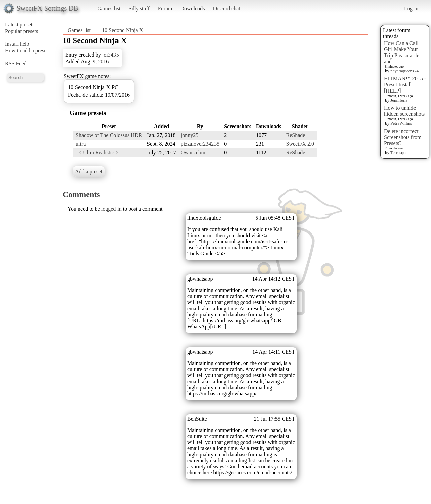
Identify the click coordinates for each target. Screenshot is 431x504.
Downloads (192, 9)
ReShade (296, 135)
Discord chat (226, 9)
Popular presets (22, 31)
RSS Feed (16, 63)
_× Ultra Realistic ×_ (98, 153)
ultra (81, 144)
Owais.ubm (193, 153)
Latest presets (20, 24)
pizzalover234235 (200, 144)
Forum (165, 9)
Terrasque (399, 153)
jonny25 (190, 135)
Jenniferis (399, 100)
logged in (111, 209)
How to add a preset (27, 51)
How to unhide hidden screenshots (404, 111)
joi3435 (111, 55)
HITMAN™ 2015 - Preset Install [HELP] (405, 85)
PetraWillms (401, 123)
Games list (109, 9)
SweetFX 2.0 (300, 144)
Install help (17, 44)
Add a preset (89, 171)
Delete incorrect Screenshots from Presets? (403, 137)
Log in (411, 9)
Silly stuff (139, 9)
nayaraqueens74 (404, 71)
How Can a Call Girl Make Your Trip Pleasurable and (402, 52)
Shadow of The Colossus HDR (109, 135)
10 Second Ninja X (123, 30)
